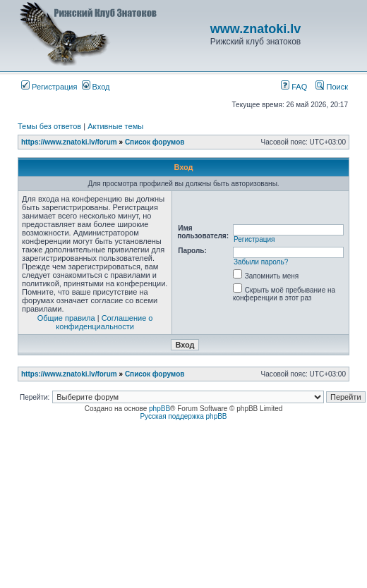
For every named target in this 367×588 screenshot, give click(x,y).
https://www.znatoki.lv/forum (69, 142)
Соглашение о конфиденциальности (104, 322)
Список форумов (155, 142)
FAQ (294, 87)
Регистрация (49, 87)
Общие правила (66, 318)
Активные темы (115, 126)
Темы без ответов (49, 126)
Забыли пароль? (261, 262)
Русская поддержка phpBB (183, 416)
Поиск (332, 87)
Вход (96, 87)
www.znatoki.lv (255, 29)
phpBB (160, 409)
